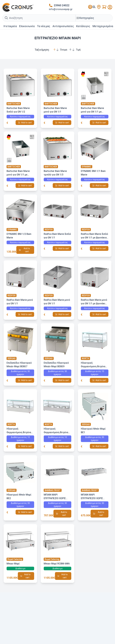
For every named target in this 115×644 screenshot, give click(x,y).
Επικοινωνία (27, 26)
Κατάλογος (83, 26)
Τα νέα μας (44, 26)
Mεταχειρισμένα (103, 26)
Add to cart (27, 123)
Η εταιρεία (10, 26)
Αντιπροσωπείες (63, 26)
